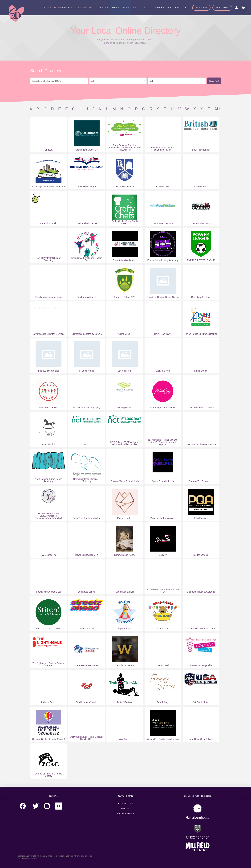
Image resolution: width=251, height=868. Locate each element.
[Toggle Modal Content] (243, 8)
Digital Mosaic (31, 859)
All (218, 109)
